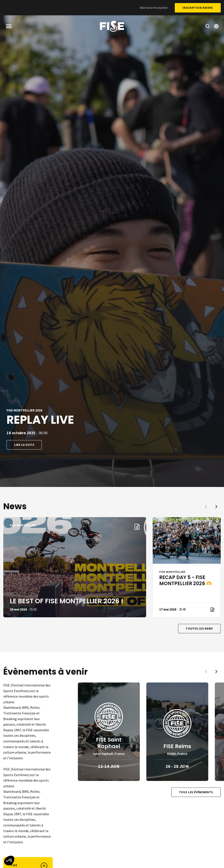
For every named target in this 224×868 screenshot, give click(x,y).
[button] (9, 861)
